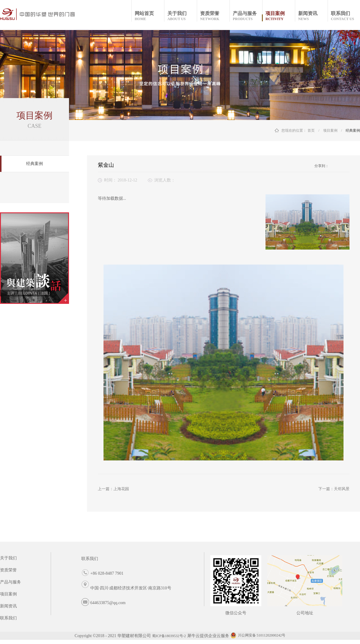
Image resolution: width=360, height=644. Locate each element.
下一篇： (334, 489)
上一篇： (113, 489)
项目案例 (330, 130)
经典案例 (353, 130)
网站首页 (149, 16)
